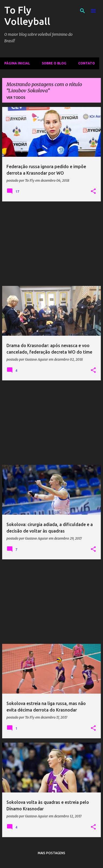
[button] (93, 191)
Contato (87, 63)
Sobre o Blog (54, 63)
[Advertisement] (51, 244)
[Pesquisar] (83, 11)
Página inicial (17, 63)
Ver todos (16, 98)
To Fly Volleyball (27, 16)
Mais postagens (51, 853)
